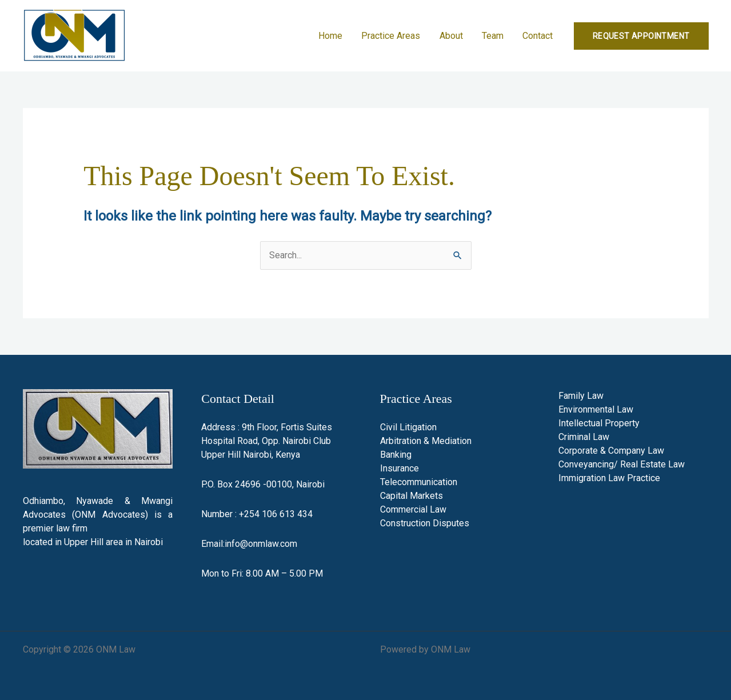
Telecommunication (419, 482)
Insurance (400, 468)
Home (334, 36)
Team (494, 36)
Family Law (581, 396)
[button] (641, 36)
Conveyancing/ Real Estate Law (622, 464)
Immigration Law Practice (609, 478)
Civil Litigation (408, 427)
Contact (538, 36)
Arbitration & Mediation (426, 441)
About (453, 36)
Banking (396, 455)
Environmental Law (596, 409)
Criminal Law (584, 437)
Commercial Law (413, 509)
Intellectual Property (599, 423)
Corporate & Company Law (611, 451)
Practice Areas (394, 36)
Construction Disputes (425, 523)
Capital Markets (412, 496)
